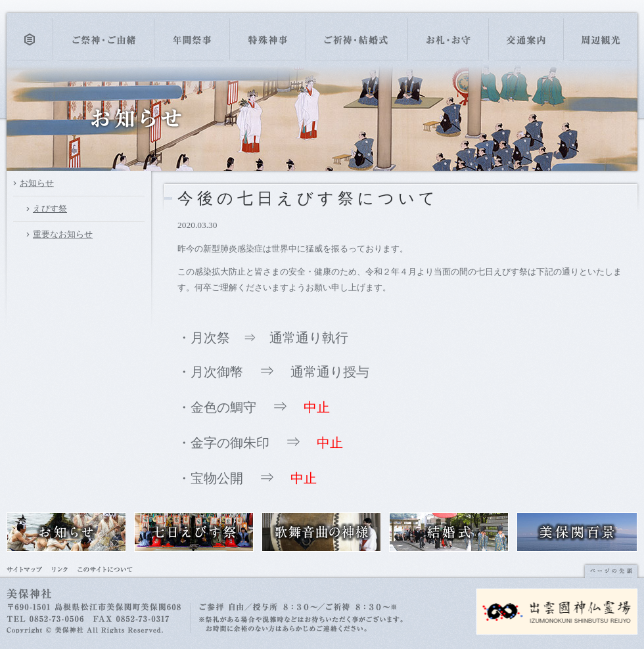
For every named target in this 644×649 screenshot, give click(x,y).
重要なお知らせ (63, 234)
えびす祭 (50, 209)
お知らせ (37, 183)
